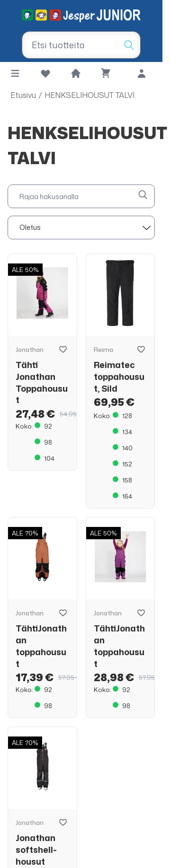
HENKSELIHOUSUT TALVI (89, 95)
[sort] (81, 228)
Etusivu (23, 95)
